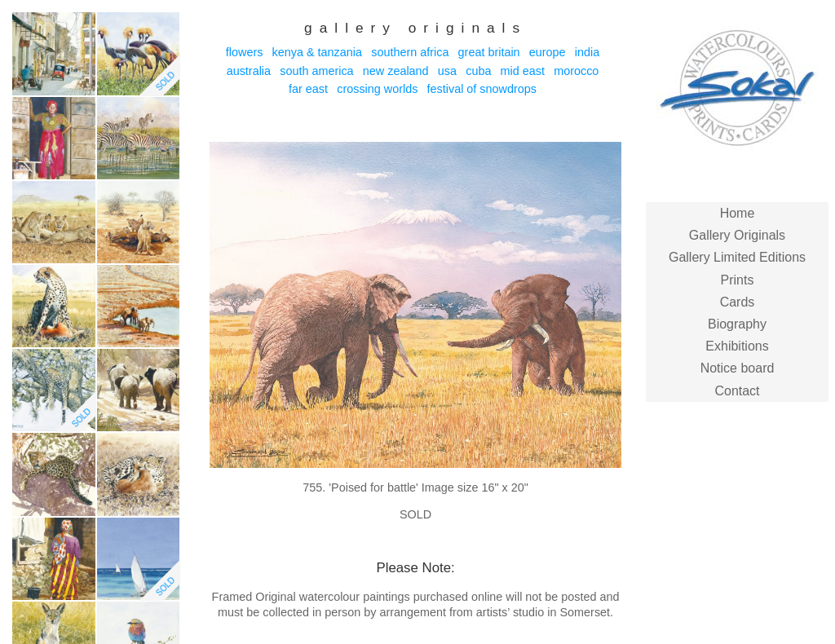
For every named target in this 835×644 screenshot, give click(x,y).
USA (447, 71)
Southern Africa (410, 52)
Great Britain (489, 52)
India (587, 52)
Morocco (576, 71)
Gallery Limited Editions (737, 257)
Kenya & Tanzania (317, 52)
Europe (548, 52)
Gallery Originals (737, 235)
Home (738, 213)
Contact (737, 391)
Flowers (245, 52)
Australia (249, 71)
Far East (308, 89)
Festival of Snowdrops (482, 89)
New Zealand (396, 71)
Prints (738, 280)
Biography (737, 324)
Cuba (478, 71)
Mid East (523, 71)
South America (316, 71)
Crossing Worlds (377, 89)
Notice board (738, 368)
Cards (738, 302)
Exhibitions (737, 346)
